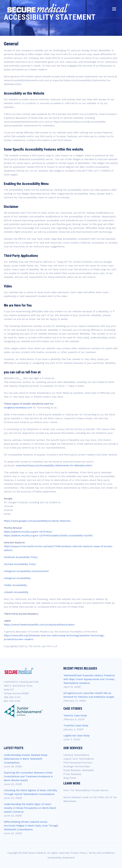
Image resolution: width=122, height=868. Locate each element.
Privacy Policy (78, 853)
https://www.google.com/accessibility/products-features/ (37, 521)
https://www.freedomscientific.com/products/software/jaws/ (39, 625)
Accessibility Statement (61, 858)
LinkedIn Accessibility (16, 592)
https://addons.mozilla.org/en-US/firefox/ (28, 532)
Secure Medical (37, 853)
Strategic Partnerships (77, 766)
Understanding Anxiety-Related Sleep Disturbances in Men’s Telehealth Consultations (26, 759)
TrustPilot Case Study (76, 726)
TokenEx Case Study (75, 716)
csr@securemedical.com (18, 408)
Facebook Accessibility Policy (21, 557)
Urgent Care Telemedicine (79, 759)
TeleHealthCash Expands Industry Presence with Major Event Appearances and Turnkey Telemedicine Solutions (89, 679)
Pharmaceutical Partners (78, 763)
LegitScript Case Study (76, 736)
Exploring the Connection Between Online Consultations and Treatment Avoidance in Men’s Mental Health (28, 776)
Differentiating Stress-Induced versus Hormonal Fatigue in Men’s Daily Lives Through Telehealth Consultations (31, 826)
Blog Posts (70, 778)
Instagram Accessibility (17, 578)
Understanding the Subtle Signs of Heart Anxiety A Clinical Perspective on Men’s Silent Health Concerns (30, 808)
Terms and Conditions (101, 853)
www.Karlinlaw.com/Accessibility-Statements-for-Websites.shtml (54, 466)
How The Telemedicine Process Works (86, 790)
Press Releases (72, 774)
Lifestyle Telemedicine (76, 755)
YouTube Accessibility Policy (20, 564)
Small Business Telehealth (79, 770)
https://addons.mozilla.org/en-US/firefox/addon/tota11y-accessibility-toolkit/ (48, 536)
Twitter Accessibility (15, 585)
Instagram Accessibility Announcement (26, 571)
